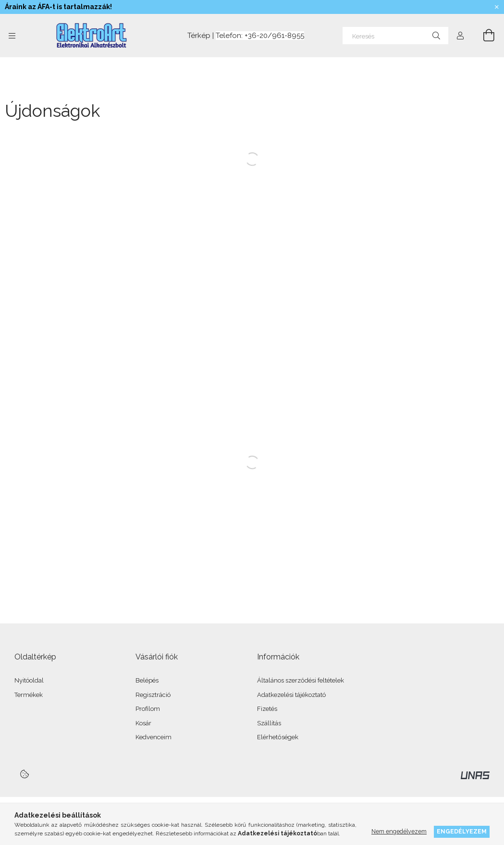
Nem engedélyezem (399, 831)
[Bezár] (497, 7)
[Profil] (460, 36)
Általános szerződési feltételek (301, 680)
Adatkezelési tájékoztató (291, 695)
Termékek (29, 695)
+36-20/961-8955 (274, 36)
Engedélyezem (462, 831)
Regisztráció (153, 695)
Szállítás (269, 723)
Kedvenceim (154, 737)
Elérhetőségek (278, 737)
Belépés (147, 680)
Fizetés (267, 709)
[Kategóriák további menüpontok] (12, 36)
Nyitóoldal (29, 680)
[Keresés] (395, 36)
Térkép (198, 36)
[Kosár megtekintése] (483, 36)
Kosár (143, 723)
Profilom (148, 709)
